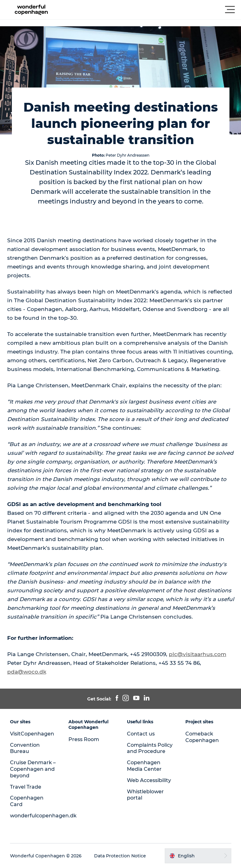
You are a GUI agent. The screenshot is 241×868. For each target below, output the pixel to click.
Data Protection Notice (120, 856)
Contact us (141, 734)
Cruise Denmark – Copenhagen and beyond (33, 769)
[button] (149, 10)
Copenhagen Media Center (144, 766)
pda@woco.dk (27, 672)
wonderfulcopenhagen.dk (43, 816)
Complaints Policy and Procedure (150, 748)
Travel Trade (26, 787)
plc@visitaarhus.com (198, 654)
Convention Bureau (25, 748)
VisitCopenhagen (32, 734)
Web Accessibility (149, 780)
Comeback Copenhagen (202, 737)
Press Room (84, 739)
